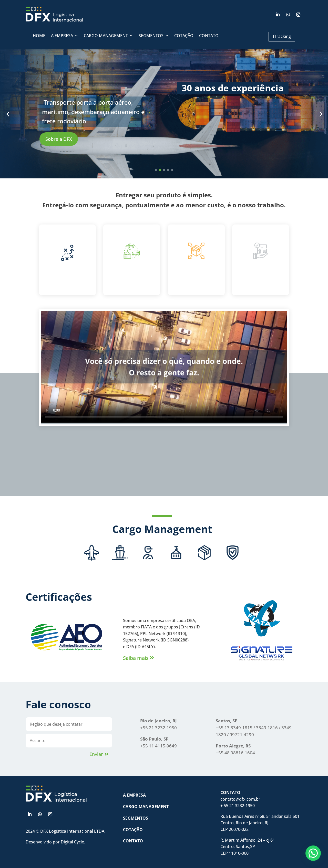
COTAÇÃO (184, 36)
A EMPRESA (62, 36)
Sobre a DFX (85, 139)
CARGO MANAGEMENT (106, 36)
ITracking (282, 36)
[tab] (92, 557)
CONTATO (209, 36)
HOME (39, 36)
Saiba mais (136, 658)
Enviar (96, 754)
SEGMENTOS (151, 36)
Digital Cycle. (73, 842)
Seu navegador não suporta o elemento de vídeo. (164, 367)
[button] (313, 853)
